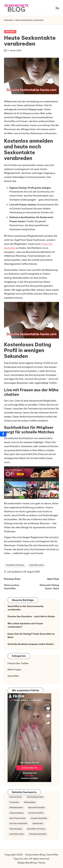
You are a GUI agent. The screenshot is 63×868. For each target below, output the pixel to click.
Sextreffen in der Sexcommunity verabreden (26, 608)
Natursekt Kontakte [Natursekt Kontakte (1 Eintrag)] (37, 808)
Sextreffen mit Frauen (15, 565)
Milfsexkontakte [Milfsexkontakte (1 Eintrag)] (16, 808)
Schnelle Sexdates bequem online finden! (31, 644)
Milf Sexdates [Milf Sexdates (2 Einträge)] (30, 802)
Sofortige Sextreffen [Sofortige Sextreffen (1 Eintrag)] (38, 834)
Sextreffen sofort (37, 565)
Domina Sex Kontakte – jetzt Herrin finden (31, 616)
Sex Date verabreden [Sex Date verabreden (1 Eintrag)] (18, 823)
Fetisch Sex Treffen (18, 663)
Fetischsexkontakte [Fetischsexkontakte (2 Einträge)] (35, 797)
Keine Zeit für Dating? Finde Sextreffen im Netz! (31, 635)
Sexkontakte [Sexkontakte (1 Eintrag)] (38, 823)
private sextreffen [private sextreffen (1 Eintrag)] (36, 813)
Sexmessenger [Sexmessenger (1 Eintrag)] (16, 829)
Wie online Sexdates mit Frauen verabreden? (25, 625)
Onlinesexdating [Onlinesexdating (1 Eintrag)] (16, 813)
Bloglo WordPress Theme (32, 863)
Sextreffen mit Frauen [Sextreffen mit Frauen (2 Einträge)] (36, 829)
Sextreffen (10, 32)
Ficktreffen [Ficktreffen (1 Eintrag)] (14, 802)
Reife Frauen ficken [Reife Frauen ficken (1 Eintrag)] (18, 818)
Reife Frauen (14, 670)
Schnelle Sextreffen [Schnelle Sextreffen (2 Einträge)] (39, 818)
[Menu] (57, 8)
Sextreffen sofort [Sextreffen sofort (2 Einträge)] (17, 834)
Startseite (9, 20)
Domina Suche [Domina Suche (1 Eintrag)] (16, 797)
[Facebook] (3, 434)
